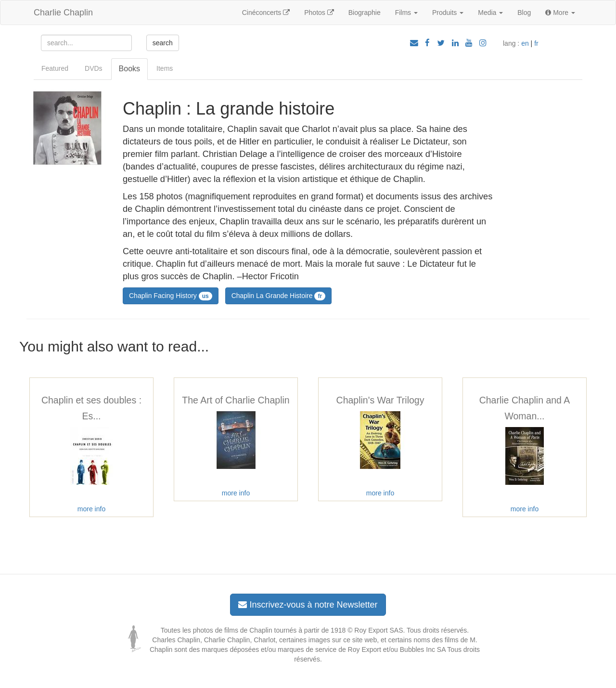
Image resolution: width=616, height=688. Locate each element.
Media (490, 13)
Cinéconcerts (266, 13)
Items (165, 68)
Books (129, 69)
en (525, 43)
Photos (319, 13)
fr (536, 43)
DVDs (94, 68)
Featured (55, 68)
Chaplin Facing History (171, 296)
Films (406, 13)
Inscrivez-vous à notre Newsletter (308, 605)
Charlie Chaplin (63, 13)
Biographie (365, 13)
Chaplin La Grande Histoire (278, 296)
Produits (448, 13)
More (560, 13)
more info (91, 509)
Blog (524, 13)
